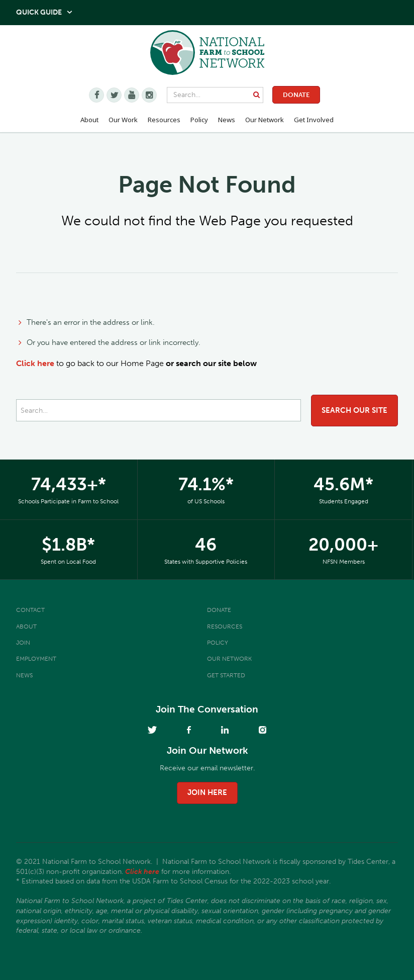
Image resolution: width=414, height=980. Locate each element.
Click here (35, 363)
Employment (36, 659)
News (24, 675)
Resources (164, 120)
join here (207, 792)
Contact (30, 610)
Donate (296, 95)
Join (23, 643)
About (26, 627)
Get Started (226, 675)
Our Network (265, 120)
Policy (218, 643)
